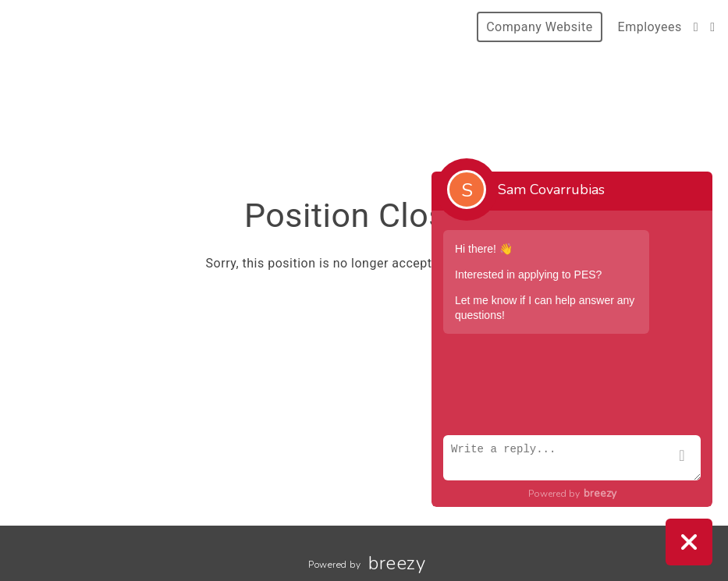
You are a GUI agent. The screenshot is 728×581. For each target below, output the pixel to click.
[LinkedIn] (712, 27)
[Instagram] (696, 27)
